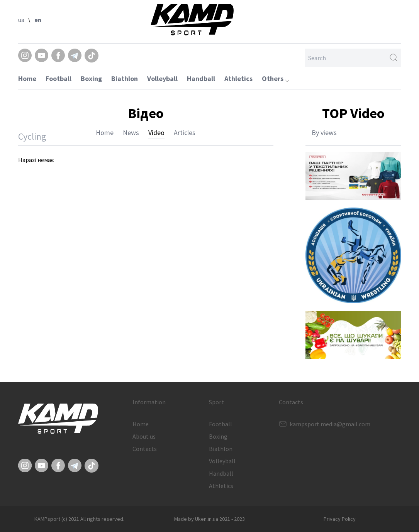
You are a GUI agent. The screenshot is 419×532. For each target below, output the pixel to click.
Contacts (145, 449)
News (131, 133)
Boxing (91, 79)
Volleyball (162, 79)
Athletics (238, 79)
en (38, 20)
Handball (201, 79)
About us (144, 436)
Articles (185, 133)
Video (156, 133)
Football (59, 79)
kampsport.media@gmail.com (330, 424)
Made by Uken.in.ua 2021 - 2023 (210, 519)
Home (27, 79)
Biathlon (125, 79)
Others (276, 79)
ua (21, 20)
